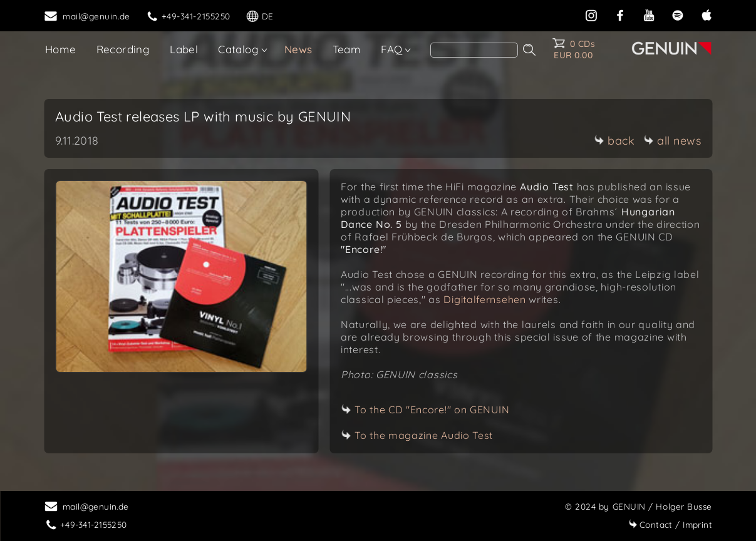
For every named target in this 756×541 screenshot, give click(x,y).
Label (184, 49)
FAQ (391, 49)
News (298, 49)
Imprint (670, 524)
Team (347, 49)
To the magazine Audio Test (424, 435)
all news (672, 141)
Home (61, 49)
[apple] (707, 14)
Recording (123, 49)
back (614, 141)
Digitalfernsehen (484, 299)
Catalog (238, 49)
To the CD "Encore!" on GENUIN (432, 410)
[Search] (474, 50)
